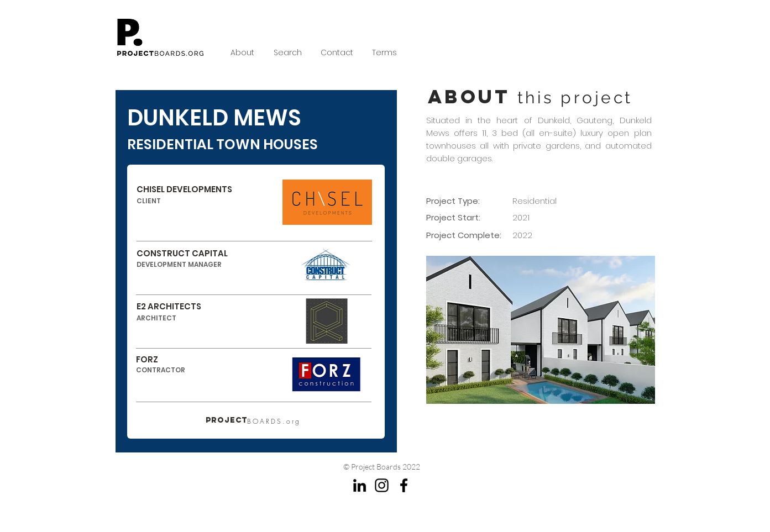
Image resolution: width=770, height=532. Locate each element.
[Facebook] (404, 485)
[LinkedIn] (360, 485)
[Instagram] (382, 485)
